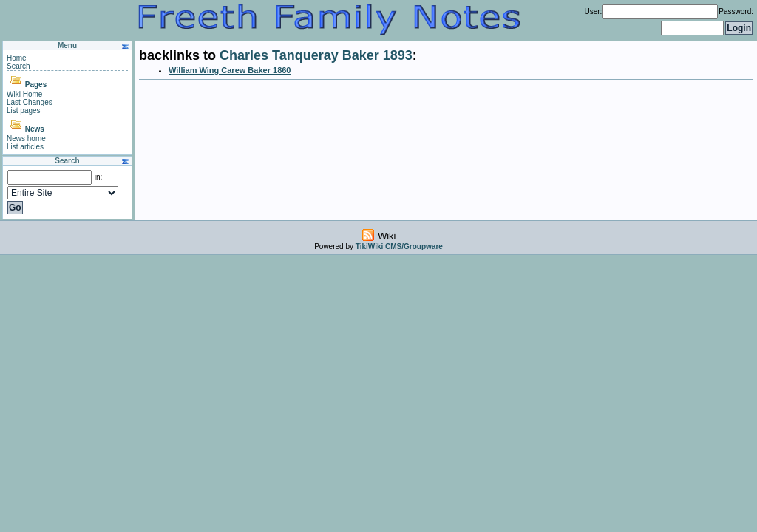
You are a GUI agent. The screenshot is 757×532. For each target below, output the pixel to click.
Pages (36, 85)
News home (26, 139)
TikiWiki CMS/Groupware (399, 246)
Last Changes (30, 102)
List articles (25, 147)
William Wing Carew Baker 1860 (230, 70)
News (35, 129)
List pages (24, 110)
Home (17, 58)
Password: (736, 11)
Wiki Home (24, 94)
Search (18, 66)
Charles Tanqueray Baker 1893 (316, 55)
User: (593, 11)
